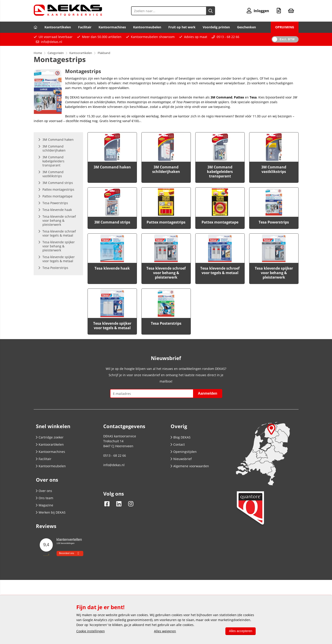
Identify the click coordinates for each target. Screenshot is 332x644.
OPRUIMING (285, 27)
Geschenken (246, 27)
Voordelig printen (216, 27)
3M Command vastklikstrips (274, 169)
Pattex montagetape (220, 222)
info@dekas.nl (52, 42)
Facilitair (85, 27)
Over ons (44, 491)
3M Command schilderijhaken (166, 169)
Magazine (45, 505)
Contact (178, 444)
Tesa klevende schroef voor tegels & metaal (220, 271)
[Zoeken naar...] (211, 11)
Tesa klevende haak (112, 268)
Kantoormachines (112, 27)
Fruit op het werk (182, 27)
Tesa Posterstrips (166, 323)
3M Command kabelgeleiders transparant (220, 172)
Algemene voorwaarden (190, 466)
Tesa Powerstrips (274, 222)
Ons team (45, 498)
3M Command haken (112, 167)
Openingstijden (184, 452)
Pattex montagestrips (166, 222)
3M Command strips (112, 222)
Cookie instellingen (91, 631)
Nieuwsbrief (181, 459)
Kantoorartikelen (58, 27)
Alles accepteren (241, 631)
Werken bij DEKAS (51, 512)
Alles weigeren (165, 631)
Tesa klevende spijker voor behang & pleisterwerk (274, 273)
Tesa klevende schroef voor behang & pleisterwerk (166, 273)
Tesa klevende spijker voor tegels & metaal (112, 326)
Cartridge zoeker (50, 437)
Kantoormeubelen (147, 27)
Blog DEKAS (181, 437)
